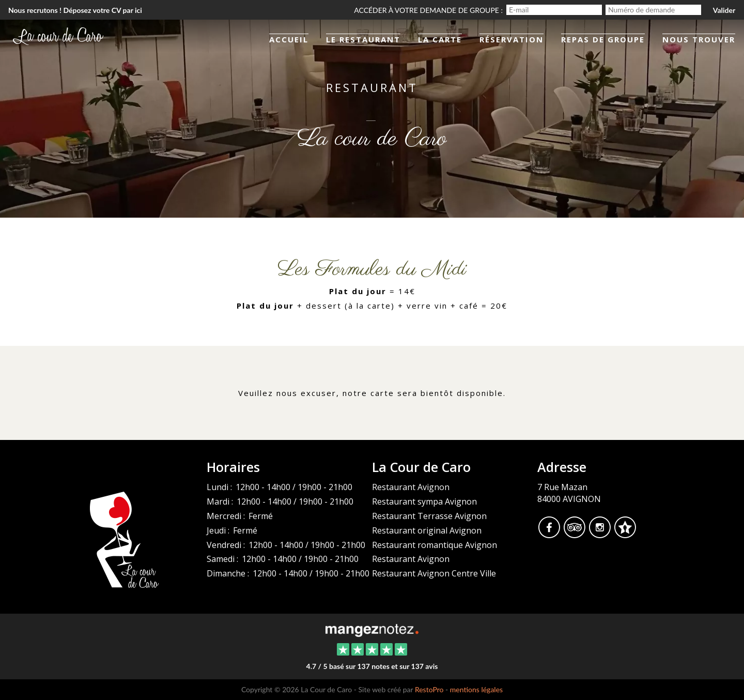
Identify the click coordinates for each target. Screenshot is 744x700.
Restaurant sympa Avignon (424, 501)
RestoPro (429, 689)
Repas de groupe (603, 39)
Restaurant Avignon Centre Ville (434, 573)
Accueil (289, 39)
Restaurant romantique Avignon (435, 545)
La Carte (440, 39)
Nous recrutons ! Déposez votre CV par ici (75, 10)
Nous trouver (699, 39)
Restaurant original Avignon (427, 530)
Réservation (512, 39)
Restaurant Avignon (411, 487)
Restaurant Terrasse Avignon (429, 516)
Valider (724, 10)
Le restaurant (363, 39)
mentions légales (476, 689)
